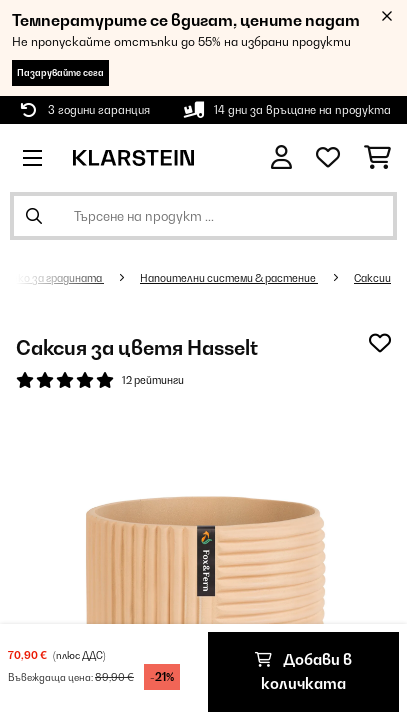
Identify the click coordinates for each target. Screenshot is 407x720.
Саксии (372, 278)
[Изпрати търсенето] (34, 216)
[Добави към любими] (380, 343)
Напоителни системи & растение (229, 278)
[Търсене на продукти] (203, 216)
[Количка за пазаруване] (377, 158)
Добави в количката (303, 671)
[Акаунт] (281, 157)
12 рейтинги (153, 380)
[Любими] (328, 158)
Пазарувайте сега (60, 72)
